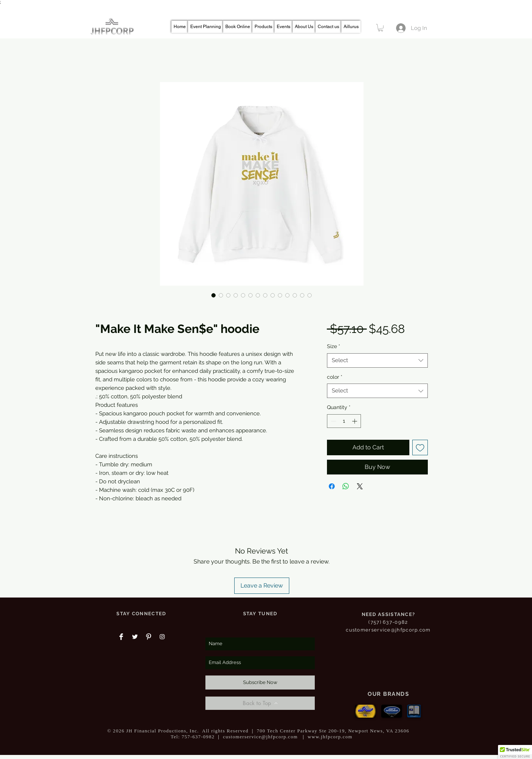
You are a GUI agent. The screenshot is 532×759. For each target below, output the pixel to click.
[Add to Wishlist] (420, 447)
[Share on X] (360, 486)
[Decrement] (333, 421)
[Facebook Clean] (121, 637)
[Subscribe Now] (260, 683)
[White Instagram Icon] (162, 637)
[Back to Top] (260, 703)
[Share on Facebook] (332, 486)
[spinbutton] (344, 421)
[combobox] (377, 360)
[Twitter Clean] (135, 637)
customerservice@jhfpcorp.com (388, 630)
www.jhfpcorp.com (330, 737)
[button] (381, 28)
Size (334, 346)
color (335, 377)
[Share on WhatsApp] (346, 486)
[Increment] (355, 421)
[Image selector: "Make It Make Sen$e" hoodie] (214, 295)
